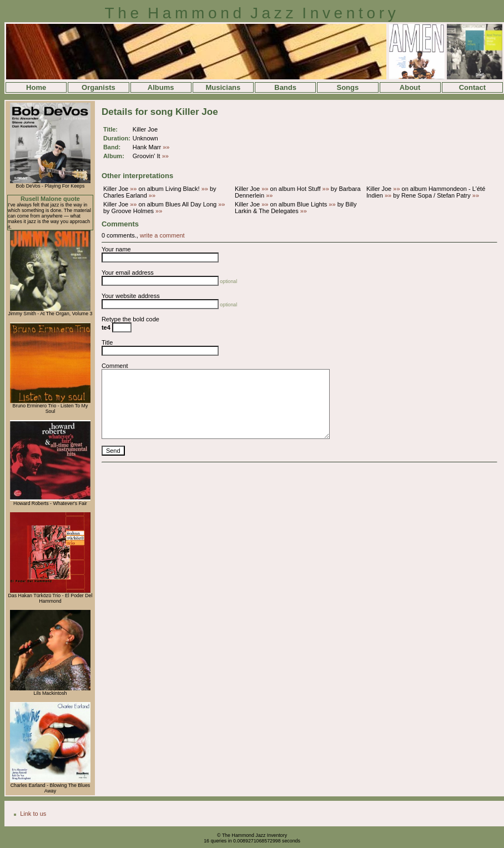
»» (166, 147)
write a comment (162, 235)
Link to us (33, 814)
